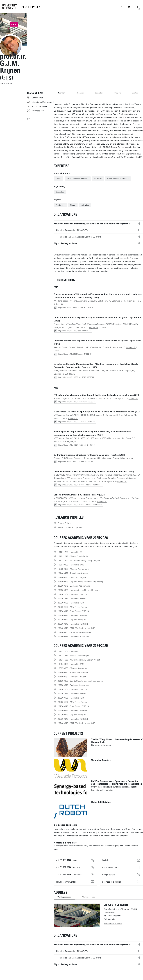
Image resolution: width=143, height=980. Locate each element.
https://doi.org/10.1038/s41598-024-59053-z (76, 402)
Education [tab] (99, 93)
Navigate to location (113, 924)
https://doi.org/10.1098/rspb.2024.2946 (74, 331)
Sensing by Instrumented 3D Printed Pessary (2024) (80, 495)
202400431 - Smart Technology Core (74, 632)
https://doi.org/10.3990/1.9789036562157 (76, 462)
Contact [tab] (135, 93)
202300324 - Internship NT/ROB (72, 615)
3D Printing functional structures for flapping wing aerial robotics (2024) (90, 455)
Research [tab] (80, 93)
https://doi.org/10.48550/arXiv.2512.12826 (76, 308)
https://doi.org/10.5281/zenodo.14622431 (75, 354)
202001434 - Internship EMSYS (72, 599)
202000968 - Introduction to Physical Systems (79, 590)
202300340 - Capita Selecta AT (72, 620)
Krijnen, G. (58, 304)
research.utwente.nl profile (70, 527)
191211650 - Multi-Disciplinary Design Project (79, 561)
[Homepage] (31, 7)
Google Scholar (65, 523)
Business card (38, 111)
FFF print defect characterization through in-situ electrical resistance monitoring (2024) (97, 395)
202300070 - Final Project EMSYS (73, 611)
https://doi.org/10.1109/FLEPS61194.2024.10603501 (80, 485)
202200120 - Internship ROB (71, 603)
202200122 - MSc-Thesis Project (72, 607)
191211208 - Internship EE (70, 552)
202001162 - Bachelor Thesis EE (72, 594)
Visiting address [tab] (64, 897)
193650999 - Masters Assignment (73, 569)
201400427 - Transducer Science (73, 573)
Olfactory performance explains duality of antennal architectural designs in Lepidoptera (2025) (97, 319)
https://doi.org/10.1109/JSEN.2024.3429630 (76, 422)
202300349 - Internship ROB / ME (73, 624)
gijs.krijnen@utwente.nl (43, 102)
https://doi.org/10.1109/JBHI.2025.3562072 (76, 377)
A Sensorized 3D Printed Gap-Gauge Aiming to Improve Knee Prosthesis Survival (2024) (97, 412)
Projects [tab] (118, 93)
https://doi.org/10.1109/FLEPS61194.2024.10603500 (80, 505)
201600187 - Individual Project (72, 577)
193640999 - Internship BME (71, 565)
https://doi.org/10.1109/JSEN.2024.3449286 (76, 445)
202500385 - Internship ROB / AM (73, 637)
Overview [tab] (61, 93)
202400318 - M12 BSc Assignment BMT (76, 628)
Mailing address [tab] (88, 897)
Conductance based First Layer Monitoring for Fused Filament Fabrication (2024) (94, 472)
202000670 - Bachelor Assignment (74, 586)
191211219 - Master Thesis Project (73, 556)
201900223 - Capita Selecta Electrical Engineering (80, 582)
